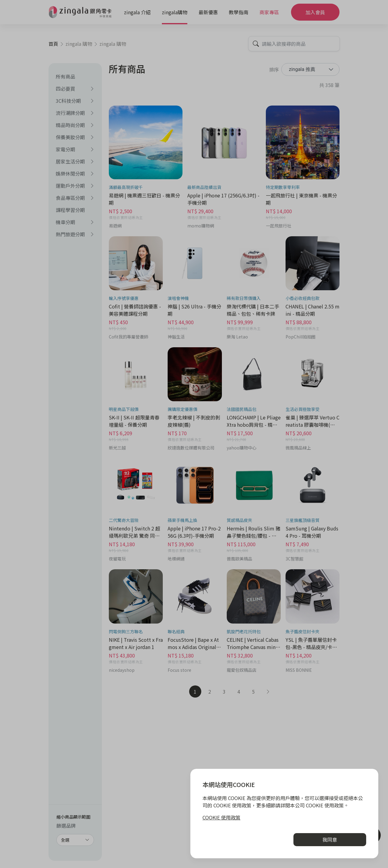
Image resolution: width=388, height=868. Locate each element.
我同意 (330, 839)
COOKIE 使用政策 (221, 817)
